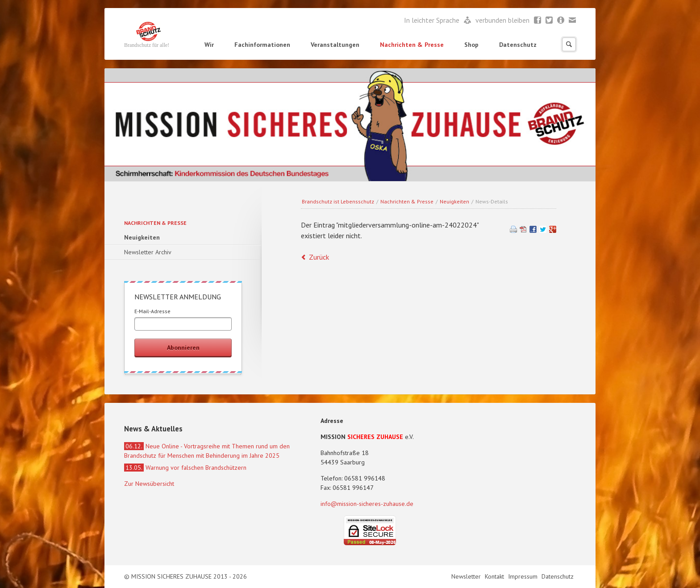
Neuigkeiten (454, 201)
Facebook (538, 21)
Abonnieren (183, 348)
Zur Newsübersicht (149, 484)
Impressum (524, 576)
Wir (209, 45)
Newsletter (561, 21)
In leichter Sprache (433, 20)
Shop (471, 45)
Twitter (549, 21)
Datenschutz (518, 45)
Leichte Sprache (468, 21)
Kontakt (495, 576)
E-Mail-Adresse (152, 311)
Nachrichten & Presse (412, 45)
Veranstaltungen (335, 45)
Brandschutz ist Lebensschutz (338, 201)
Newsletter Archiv (148, 252)
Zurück (319, 257)
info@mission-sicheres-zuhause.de (367, 504)
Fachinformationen (262, 45)
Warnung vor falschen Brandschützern (185, 468)
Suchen (569, 44)
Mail (573, 21)
